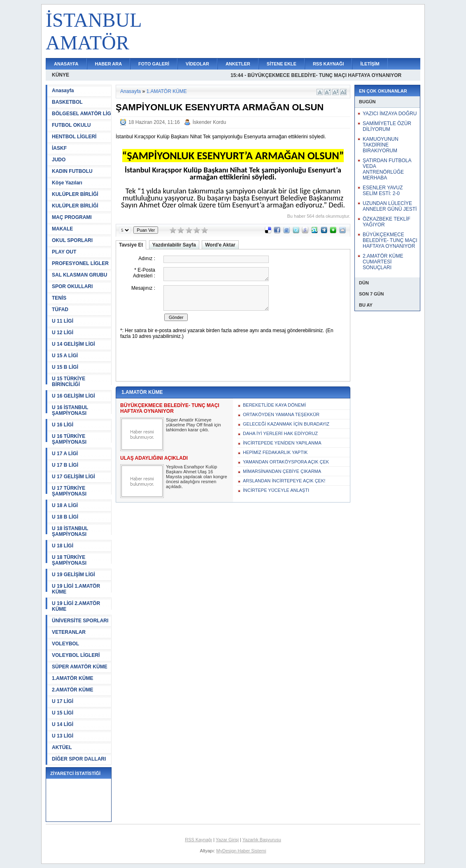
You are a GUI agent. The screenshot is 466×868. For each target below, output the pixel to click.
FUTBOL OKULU (71, 125)
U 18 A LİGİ (65, 505)
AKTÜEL (62, 747)
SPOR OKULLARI (72, 286)
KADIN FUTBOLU (72, 171)
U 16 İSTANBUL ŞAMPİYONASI (70, 410)
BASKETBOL (67, 102)
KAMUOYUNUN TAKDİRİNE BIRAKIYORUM (381, 145)
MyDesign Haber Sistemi (241, 851)
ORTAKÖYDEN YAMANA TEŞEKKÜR (281, 414)
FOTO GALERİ (154, 64)
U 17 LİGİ (63, 701)
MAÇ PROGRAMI (72, 217)
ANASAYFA (66, 64)
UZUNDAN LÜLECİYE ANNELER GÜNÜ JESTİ (390, 206)
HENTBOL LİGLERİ (74, 137)
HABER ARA (109, 64)
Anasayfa (63, 91)
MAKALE (62, 229)
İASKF (59, 148)
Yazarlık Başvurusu (262, 840)
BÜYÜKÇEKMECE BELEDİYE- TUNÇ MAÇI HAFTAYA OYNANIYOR (390, 240)
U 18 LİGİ (63, 546)
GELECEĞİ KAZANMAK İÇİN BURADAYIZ (286, 424)
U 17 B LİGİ (65, 465)
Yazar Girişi (227, 840)
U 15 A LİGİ (65, 356)
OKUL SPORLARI (72, 240)
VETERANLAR (69, 632)
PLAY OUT (64, 252)
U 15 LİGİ (63, 713)
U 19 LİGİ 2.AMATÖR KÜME (76, 606)
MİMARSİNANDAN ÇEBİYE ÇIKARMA (282, 471)
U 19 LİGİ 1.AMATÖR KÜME (76, 589)
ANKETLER (238, 64)
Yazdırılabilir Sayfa (174, 245)
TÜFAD (60, 310)
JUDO (59, 160)
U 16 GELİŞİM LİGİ (73, 396)
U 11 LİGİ (63, 321)
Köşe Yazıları (67, 183)
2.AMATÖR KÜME (72, 690)
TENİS (59, 298)
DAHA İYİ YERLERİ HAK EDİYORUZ (280, 433)
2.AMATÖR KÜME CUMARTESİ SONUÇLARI (383, 262)
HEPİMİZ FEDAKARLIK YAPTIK (275, 452)
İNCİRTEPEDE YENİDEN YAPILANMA (282, 443)
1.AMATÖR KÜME (72, 678)
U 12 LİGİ (63, 333)
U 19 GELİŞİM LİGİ (73, 575)
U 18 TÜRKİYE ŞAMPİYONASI (69, 560)
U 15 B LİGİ (65, 367)
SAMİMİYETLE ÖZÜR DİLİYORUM (387, 126)
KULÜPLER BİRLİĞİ (75, 194)
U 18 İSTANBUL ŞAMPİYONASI (70, 531)
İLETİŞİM (370, 64)
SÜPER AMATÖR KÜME (80, 667)
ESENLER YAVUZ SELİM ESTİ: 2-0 (383, 191)
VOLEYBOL (65, 644)
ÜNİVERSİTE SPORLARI (80, 621)
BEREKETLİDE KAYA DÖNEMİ (274, 405)
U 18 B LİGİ (65, 517)
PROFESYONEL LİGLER (80, 263)
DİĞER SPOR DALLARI (79, 759)
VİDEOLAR (197, 64)
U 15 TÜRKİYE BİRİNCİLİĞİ (69, 382)
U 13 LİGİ (63, 736)
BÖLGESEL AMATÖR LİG (82, 114)
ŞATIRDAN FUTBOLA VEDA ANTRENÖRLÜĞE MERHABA (387, 169)
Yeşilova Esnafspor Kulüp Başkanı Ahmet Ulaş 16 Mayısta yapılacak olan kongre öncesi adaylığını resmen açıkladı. (197, 477)
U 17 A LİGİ (65, 454)
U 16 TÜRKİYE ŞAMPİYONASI (69, 439)
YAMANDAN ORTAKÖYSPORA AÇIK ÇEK (286, 462)
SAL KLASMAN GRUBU (79, 275)
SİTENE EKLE (282, 64)
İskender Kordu (209, 122)
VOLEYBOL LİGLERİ (76, 655)
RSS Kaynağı (198, 840)
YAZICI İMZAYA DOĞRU (390, 114)
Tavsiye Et (131, 245)
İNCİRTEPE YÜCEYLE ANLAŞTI (276, 490)
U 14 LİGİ (63, 724)
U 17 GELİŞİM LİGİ (73, 477)
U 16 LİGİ (63, 425)
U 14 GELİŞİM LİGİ (73, 344)
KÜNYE (61, 75)
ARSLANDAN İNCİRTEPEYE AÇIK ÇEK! (284, 481)
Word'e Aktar (220, 245)
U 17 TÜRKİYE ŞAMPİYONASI (69, 491)
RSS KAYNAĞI (328, 64)
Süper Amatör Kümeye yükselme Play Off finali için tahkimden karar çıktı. (193, 425)
